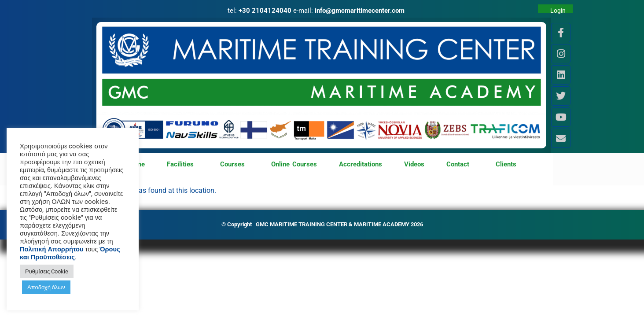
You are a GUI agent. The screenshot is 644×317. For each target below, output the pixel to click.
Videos (414, 164)
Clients (506, 164)
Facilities (182, 165)
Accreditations (361, 164)
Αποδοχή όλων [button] (46, 287)
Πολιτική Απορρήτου (52, 249)
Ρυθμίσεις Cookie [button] (47, 271)
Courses (235, 165)
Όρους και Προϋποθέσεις (70, 253)
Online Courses (294, 164)
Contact (460, 165)
